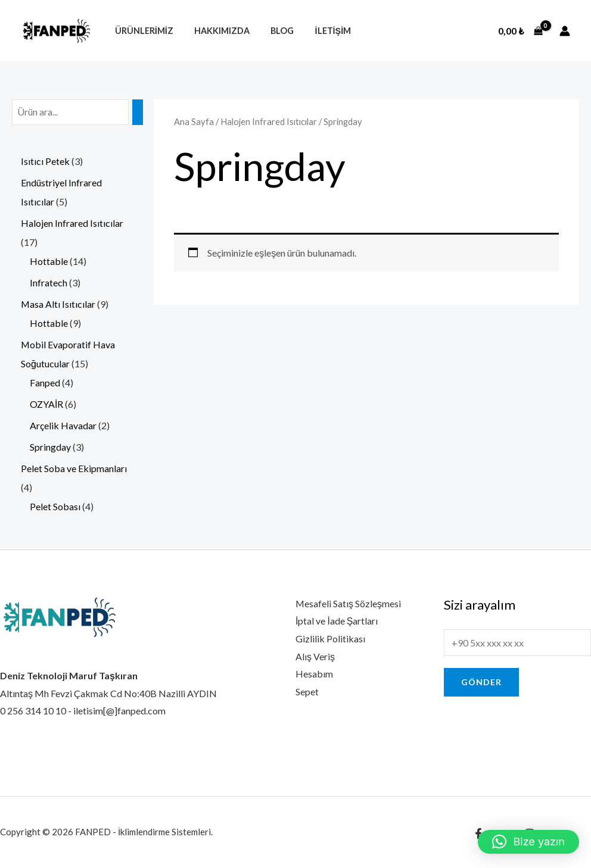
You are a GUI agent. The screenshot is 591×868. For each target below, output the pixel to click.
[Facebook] (478, 833)
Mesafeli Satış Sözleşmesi (349, 603)
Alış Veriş (315, 656)
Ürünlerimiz (142, 31)
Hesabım (314, 674)
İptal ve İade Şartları (337, 621)
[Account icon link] (565, 31)
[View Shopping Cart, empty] (520, 31)
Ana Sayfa (194, 121)
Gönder (481, 682)
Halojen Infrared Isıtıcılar (269, 121)
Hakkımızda (216, 31)
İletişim (320, 31)
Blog (273, 31)
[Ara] (138, 112)
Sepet (307, 691)
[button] (528, 842)
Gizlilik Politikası (330, 638)
